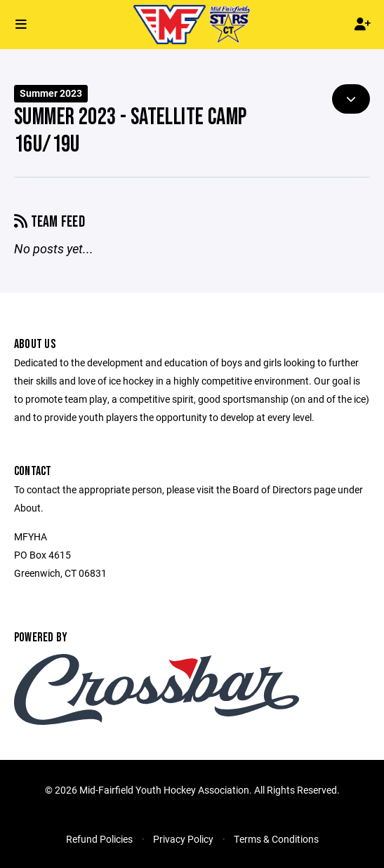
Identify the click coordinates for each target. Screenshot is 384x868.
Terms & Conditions (276, 839)
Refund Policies (99, 839)
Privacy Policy (183, 839)
